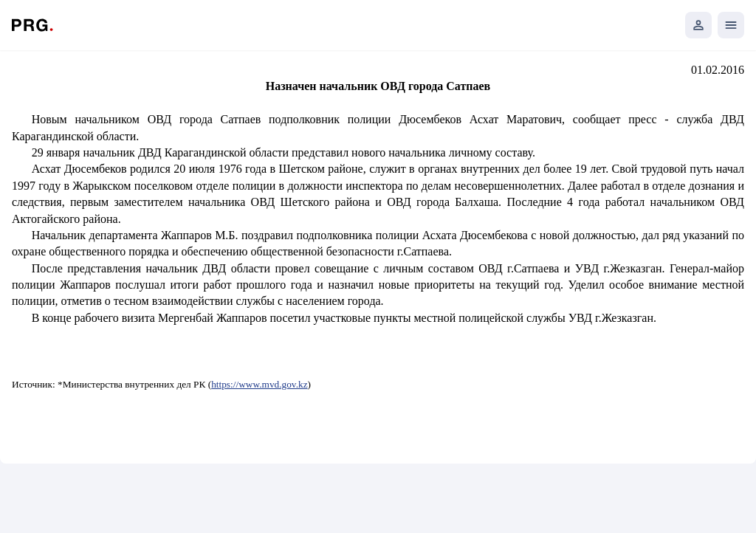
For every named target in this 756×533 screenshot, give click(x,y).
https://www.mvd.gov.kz (259, 384)
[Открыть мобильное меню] (731, 25)
